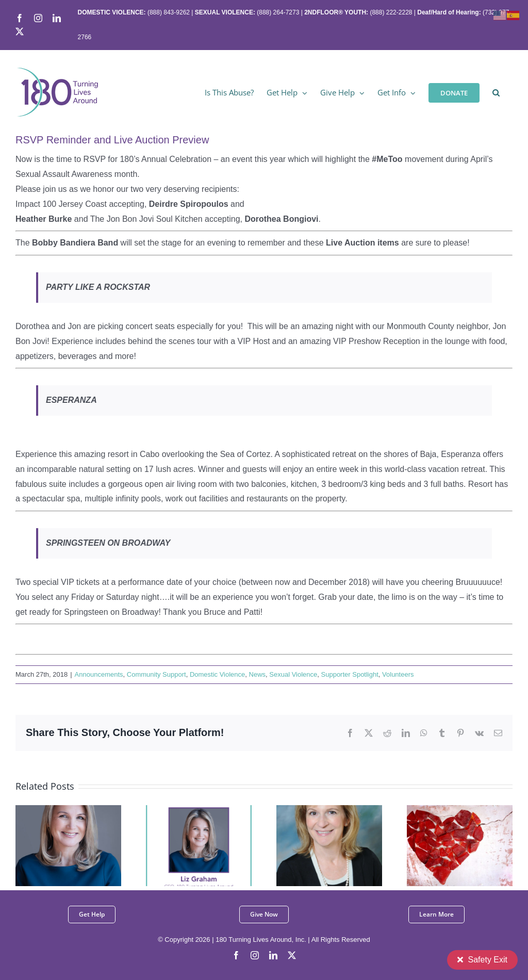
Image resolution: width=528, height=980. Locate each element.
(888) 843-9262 (168, 12)
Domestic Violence (217, 674)
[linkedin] (273, 955)
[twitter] (292, 955)
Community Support (156, 674)
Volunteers (398, 674)
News (258, 674)
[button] (496, 92)
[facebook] (236, 955)
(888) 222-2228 (391, 12)
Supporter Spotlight (350, 674)
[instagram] (255, 955)
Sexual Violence (293, 674)
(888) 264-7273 (278, 12)
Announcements (99, 674)
